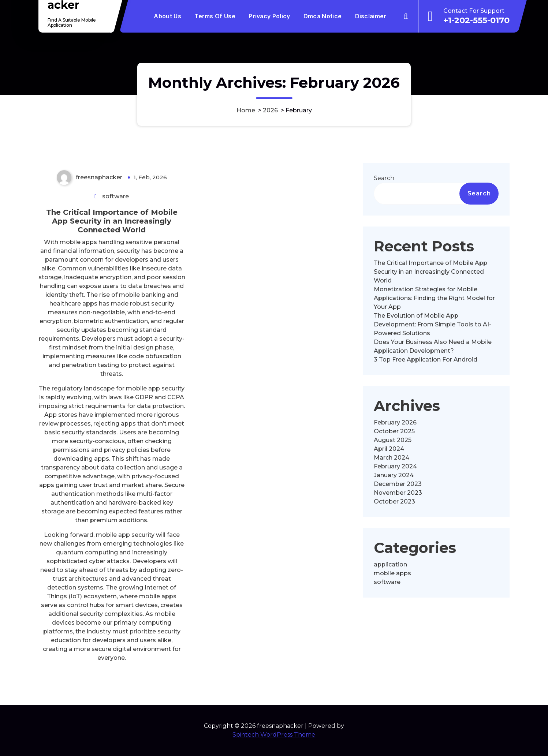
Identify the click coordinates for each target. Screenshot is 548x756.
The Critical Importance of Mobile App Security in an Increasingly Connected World (112, 221)
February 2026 (395, 422)
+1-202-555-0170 (476, 20)
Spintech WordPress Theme (274, 735)
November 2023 (398, 493)
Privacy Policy (269, 16)
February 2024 (395, 466)
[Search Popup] (406, 16)
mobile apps (392, 573)
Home (246, 110)
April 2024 (389, 449)
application (390, 564)
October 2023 (394, 501)
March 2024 (392, 458)
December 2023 (398, 484)
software (115, 196)
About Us (167, 16)
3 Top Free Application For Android (426, 360)
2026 (270, 110)
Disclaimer (371, 16)
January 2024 (394, 475)
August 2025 (393, 440)
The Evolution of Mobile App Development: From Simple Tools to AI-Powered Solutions (433, 324)
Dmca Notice (323, 16)
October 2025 (394, 431)
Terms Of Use (215, 16)
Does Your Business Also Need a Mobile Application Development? (433, 346)
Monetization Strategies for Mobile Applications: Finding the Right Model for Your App (434, 298)
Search (384, 178)
